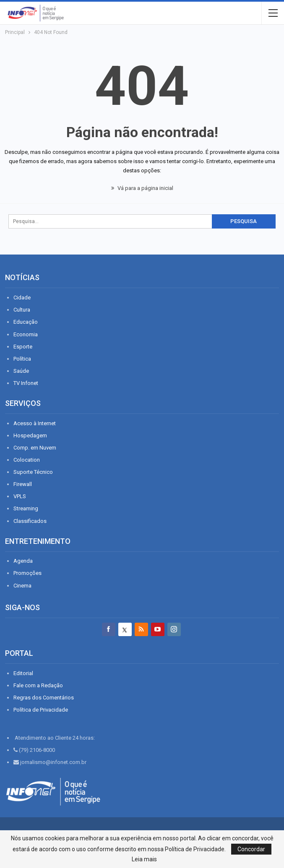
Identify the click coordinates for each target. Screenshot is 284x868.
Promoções (27, 573)
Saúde (21, 371)
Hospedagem (30, 435)
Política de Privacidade (41, 710)
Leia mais (144, 859)
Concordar (251, 849)
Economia (26, 334)
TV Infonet (26, 383)
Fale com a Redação (38, 685)
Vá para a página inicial (142, 188)
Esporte (23, 347)
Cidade (22, 298)
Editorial (23, 673)
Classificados (30, 521)
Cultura (22, 310)
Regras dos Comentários (44, 698)
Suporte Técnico (33, 472)
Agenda (23, 561)
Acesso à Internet (35, 423)
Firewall (23, 484)
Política (22, 359)
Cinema (22, 586)
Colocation (27, 460)
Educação (26, 322)
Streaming (26, 508)
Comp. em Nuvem (35, 448)
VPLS (20, 496)
